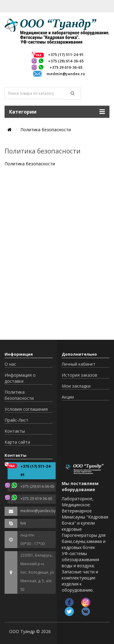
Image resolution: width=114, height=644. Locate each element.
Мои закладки (76, 386)
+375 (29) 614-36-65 (66, 61)
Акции (68, 397)
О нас (10, 364)
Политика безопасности (19, 395)
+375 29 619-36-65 (66, 67)
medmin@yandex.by (38, 511)
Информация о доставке (20, 378)
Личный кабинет (79, 364)
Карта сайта (17, 442)
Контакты (15, 431)
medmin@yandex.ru (66, 74)
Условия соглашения (26, 409)
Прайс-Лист (16, 420)
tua (23, 523)
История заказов (79, 375)
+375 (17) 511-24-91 (66, 55)
